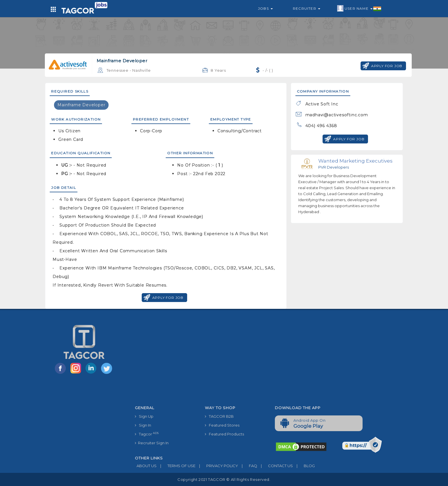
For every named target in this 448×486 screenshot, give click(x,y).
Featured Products (224, 434)
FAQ (248, 466)
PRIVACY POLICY (217, 466)
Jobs (265, 8)
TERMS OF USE (176, 466)
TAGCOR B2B (219, 416)
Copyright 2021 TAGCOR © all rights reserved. (224, 479)
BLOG (304, 466)
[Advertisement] (271, 360)
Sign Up (144, 416)
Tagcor (147, 434)
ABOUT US (146, 466)
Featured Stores (222, 425)
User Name (359, 9)
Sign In (143, 425)
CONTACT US (275, 466)
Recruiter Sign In (152, 443)
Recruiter (307, 8)
